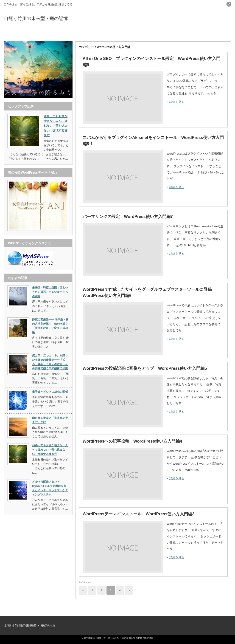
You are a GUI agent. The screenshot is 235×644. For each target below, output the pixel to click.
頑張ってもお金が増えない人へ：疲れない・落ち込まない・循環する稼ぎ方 (50, 450)
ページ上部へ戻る (231, 606)
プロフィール (117, 33)
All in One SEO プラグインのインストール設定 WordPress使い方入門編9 (151, 62)
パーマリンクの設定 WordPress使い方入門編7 (128, 217)
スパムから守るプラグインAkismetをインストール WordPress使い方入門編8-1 (153, 141)
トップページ (42, 33)
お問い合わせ (193, 33)
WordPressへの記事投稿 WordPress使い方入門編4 (132, 441)
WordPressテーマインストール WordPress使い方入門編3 (138, 514)
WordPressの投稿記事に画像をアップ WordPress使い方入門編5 (145, 368)
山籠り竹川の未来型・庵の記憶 (36, 18)
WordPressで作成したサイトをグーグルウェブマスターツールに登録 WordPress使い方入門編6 (149, 292)
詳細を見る (177, 102)
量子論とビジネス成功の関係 (50, 392)
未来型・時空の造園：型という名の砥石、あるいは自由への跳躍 (50, 292)
